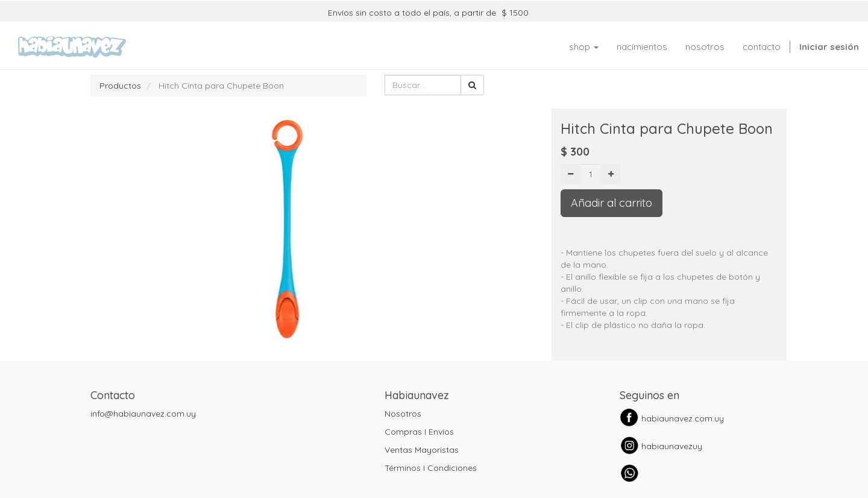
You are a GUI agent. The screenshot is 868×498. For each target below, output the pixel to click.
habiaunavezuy (672, 446)
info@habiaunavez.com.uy (143, 414)
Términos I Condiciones (431, 468)
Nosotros (403, 414)
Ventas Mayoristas (422, 450)
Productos (120, 86)
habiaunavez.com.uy (683, 418)
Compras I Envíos (419, 432)
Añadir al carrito (612, 203)
